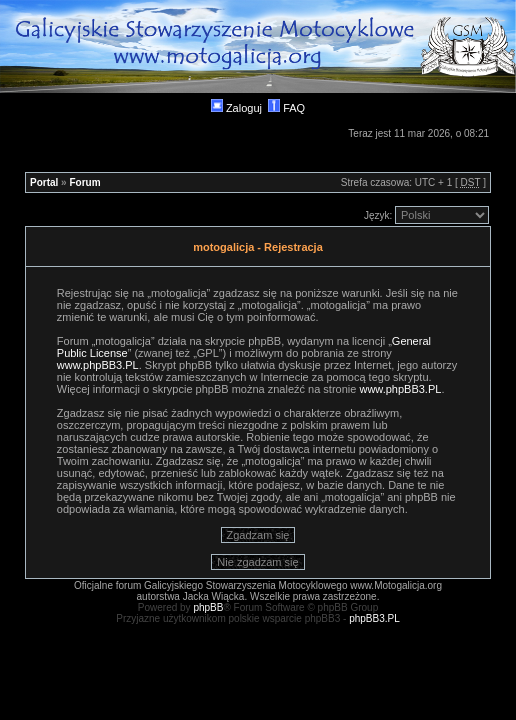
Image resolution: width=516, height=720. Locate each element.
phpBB (208, 607)
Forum (84, 182)
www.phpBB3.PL (98, 365)
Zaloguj (236, 108)
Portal (44, 182)
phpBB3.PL (374, 618)
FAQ (286, 108)
